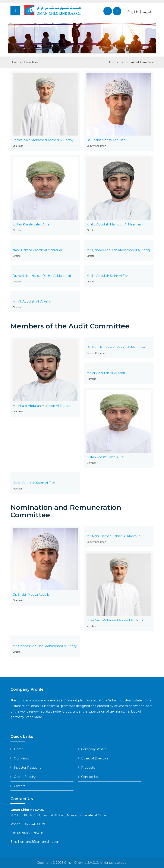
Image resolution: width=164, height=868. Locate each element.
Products (88, 768)
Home (114, 62)
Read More (34, 717)
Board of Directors (140, 62)
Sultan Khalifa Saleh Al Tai (31, 224)
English (133, 12)
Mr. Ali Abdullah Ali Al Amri (32, 301)
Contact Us (89, 777)
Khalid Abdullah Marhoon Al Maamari (114, 224)
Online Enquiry (25, 777)
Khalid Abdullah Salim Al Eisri (108, 276)
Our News (21, 758)
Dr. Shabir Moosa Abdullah (106, 140)
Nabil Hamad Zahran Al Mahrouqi (37, 250)
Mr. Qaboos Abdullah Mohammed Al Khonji (119, 250)
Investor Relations (27, 768)
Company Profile (94, 749)
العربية (147, 12)
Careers (20, 786)
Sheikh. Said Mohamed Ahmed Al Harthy (43, 140)
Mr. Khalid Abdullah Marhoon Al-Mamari (42, 406)
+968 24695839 (34, 824)
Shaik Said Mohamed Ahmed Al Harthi (115, 620)
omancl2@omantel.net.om (40, 842)
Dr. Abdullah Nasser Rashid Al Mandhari (42, 276)
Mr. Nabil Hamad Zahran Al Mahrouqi (114, 536)
